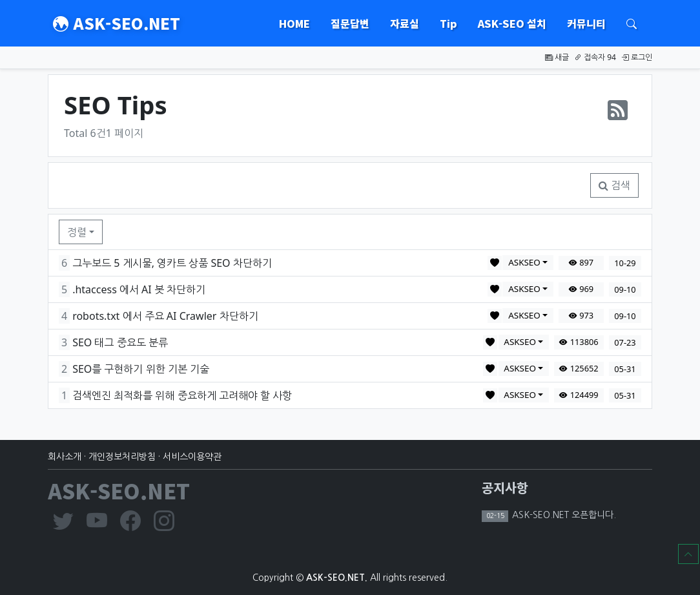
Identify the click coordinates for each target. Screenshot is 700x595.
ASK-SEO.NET (117, 23)
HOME (294, 23)
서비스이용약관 (192, 457)
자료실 (405, 23)
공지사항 (505, 487)
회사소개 (65, 457)
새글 (557, 57)
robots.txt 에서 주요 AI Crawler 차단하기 (165, 316)
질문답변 (350, 23)
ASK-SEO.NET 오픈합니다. (563, 515)
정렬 (77, 232)
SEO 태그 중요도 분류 (120, 342)
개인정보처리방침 (122, 457)
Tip (448, 23)
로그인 (637, 57)
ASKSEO (524, 262)
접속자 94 (595, 57)
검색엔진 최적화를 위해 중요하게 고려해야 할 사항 (182, 395)
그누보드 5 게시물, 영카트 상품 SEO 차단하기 (172, 263)
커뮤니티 (586, 23)
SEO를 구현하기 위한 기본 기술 (141, 369)
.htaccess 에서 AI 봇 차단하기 (139, 289)
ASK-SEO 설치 (512, 23)
